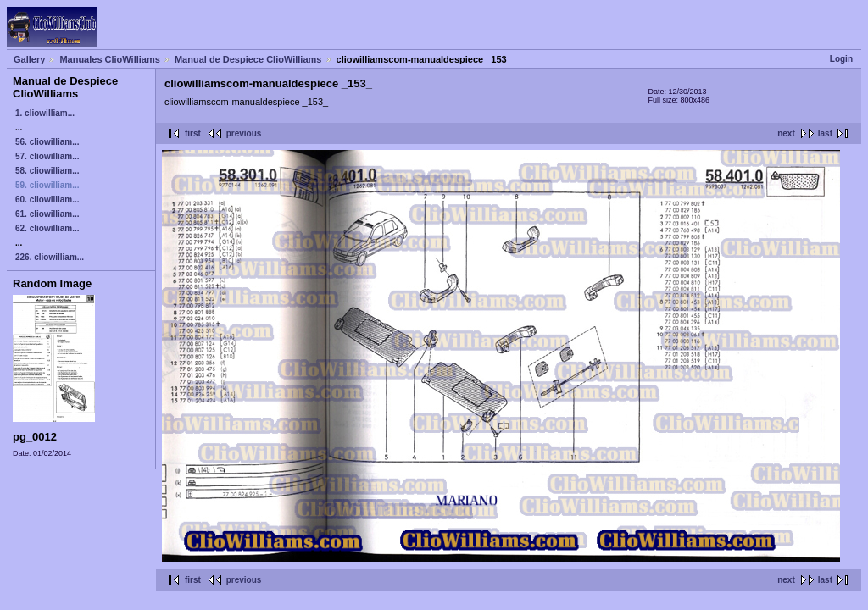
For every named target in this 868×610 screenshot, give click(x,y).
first (193, 133)
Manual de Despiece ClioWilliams (248, 59)
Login (841, 59)
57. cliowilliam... (47, 156)
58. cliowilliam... (47, 171)
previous (244, 133)
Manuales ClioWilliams (110, 59)
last (825, 133)
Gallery (29, 59)
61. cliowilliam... (47, 214)
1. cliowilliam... (45, 113)
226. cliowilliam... (50, 257)
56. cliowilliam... (47, 142)
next (786, 133)
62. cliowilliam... (47, 228)
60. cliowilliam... (47, 200)
